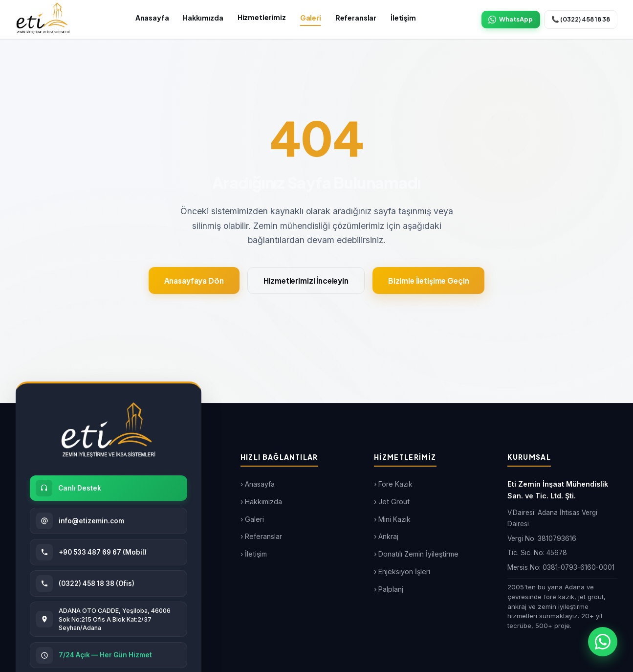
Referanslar (356, 18)
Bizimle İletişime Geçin (429, 280)
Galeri (311, 18)
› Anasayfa (258, 484)
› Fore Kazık (393, 484)
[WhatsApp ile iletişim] (603, 642)
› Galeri (252, 519)
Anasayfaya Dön (194, 280)
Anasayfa (152, 18)
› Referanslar (261, 536)
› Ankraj (386, 536)
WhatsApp (511, 19)
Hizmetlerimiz (262, 17)
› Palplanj (389, 589)
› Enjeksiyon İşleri (402, 571)
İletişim (403, 18)
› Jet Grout (392, 502)
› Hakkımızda (261, 502)
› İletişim (254, 554)
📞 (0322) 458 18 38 (581, 19)
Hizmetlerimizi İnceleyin (306, 280)
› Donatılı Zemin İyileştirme (416, 554)
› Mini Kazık (392, 519)
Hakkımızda (203, 18)
